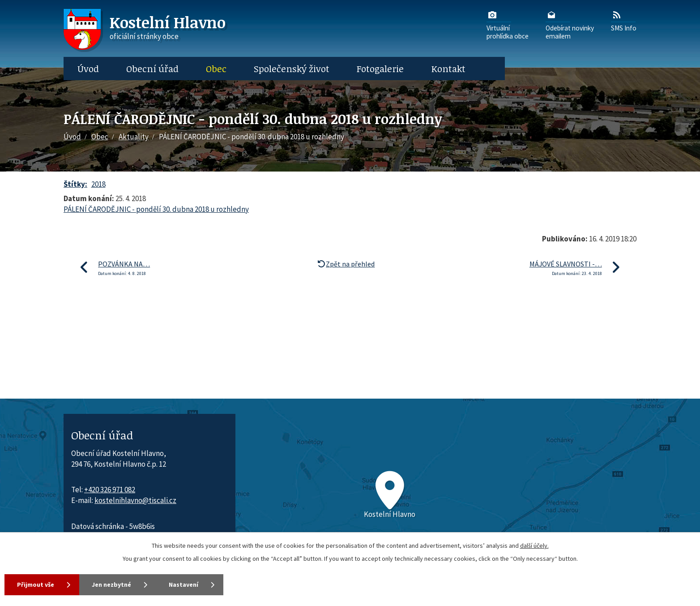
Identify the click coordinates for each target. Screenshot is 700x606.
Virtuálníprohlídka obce (508, 25)
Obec (216, 69)
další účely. (534, 546)
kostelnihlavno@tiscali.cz (135, 500)
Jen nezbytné (111, 585)
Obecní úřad (152, 69)
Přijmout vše (36, 585)
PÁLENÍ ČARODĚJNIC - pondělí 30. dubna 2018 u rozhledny (156, 209)
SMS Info (624, 21)
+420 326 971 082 (110, 490)
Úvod (88, 69)
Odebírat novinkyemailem (570, 25)
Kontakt (448, 69)
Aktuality (134, 137)
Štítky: (75, 184)
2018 (98, 184)
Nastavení (184, 585)
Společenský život (292, 69)
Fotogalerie (380, 69)
